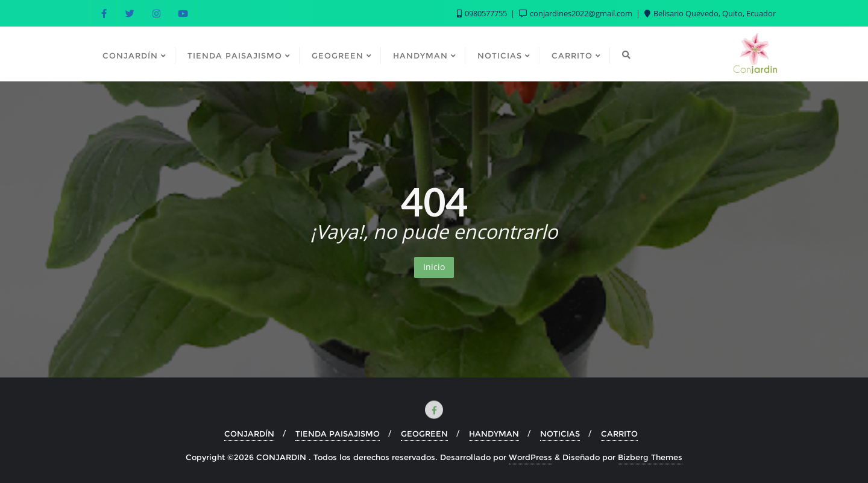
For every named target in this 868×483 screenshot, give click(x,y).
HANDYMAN (494, 434)
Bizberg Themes (650, 457)
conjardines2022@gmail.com (577, 13)
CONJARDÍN (249, 434)
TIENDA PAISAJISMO (338, 434)
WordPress (530, 457)
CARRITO (619, 434)
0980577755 (483, 13)
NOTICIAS (560, 434)
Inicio (434, 267)
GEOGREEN (424, 434)
